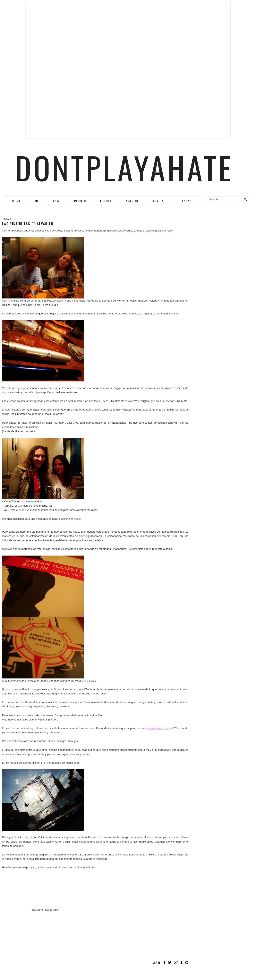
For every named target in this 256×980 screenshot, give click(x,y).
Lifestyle (185, 201)
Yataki (77, 519)
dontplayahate (124, 167)
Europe (106, 201)
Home (16, 201)
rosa (22, 510)
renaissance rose (158, 728)
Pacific (80, 201)
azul (20, 506)
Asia (57, 201)
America (132, 201)
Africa (158, 201)
